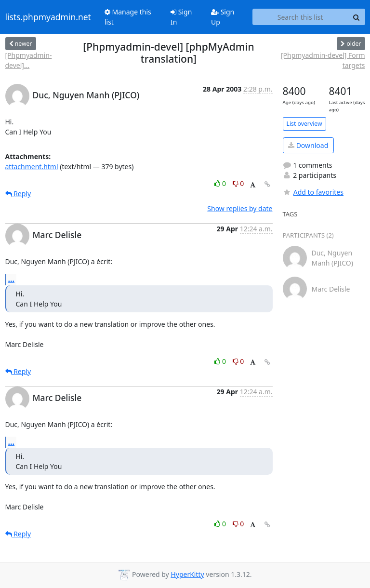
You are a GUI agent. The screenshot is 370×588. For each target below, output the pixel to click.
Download (308, 145)
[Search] (357, 17)
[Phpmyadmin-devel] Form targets (323, 60)
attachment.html (32, 167)
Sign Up (223, 17)
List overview (304, 124)
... (12, 279)
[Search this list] (300, 17)
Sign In (181, 17)
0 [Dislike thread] (238, 183)
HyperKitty (187, 574)
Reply (18, 194)
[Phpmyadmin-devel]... (29, 60)
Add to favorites (313, 192)
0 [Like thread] (221, 183)
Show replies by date (240, 208)
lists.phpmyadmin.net (48, 17)
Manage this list (128, 17)
